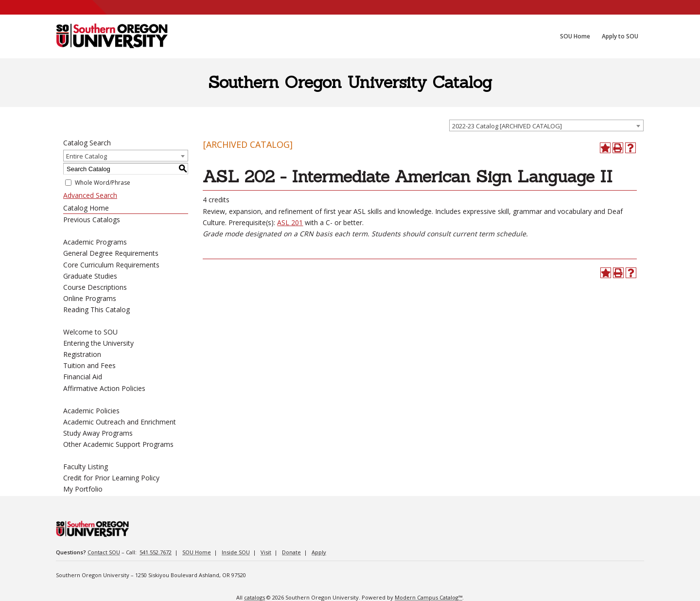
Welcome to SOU (90, 332)
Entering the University (98, 343)
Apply (319, 552)
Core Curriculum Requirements (111, 265)
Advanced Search (90, 195)
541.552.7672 (156, 552)
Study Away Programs (98, 433)
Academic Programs (95, 242)
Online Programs (90, 298)
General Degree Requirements (111, 253)
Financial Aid (83, 377)
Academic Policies (91, 411)
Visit (266, 552)
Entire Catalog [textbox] (87, 156)
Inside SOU (236, 552)
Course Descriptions (95, 287)
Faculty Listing (86, 467)
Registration (82, 354)
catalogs (254, 597)
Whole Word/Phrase (103, 183)
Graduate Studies (90, 276)
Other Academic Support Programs (118, 444)
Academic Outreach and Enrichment (120, 422)
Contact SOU (104, 552)
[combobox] (546, 125)
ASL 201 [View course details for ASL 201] (290, 222)
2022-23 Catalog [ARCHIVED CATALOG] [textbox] (507, 126)
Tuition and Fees (89, 365)
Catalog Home (86, 208)
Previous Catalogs (92, 220)
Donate (291, 552)
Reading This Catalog (96, 309)
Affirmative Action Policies (104, 388)
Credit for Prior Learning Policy (111, 478)
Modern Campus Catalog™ (429, 597)
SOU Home (197, 552)
